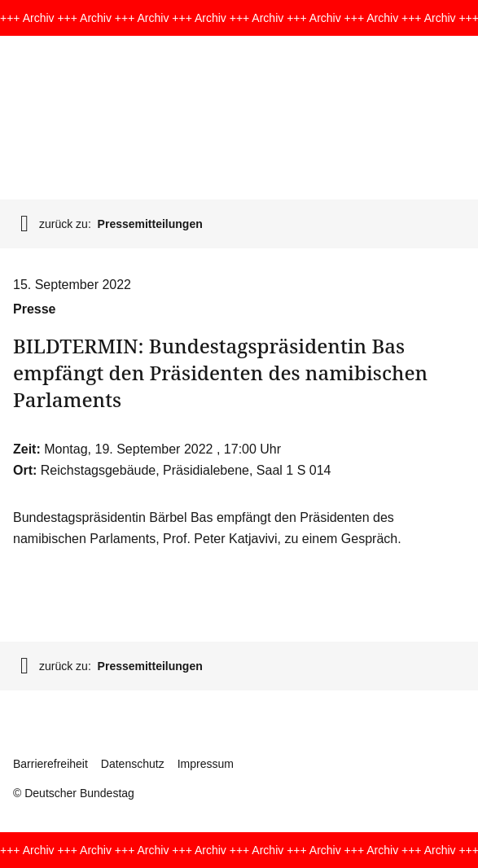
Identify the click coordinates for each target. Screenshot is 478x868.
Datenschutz (133, 764)
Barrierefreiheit (50, 764)
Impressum (206, 764)
